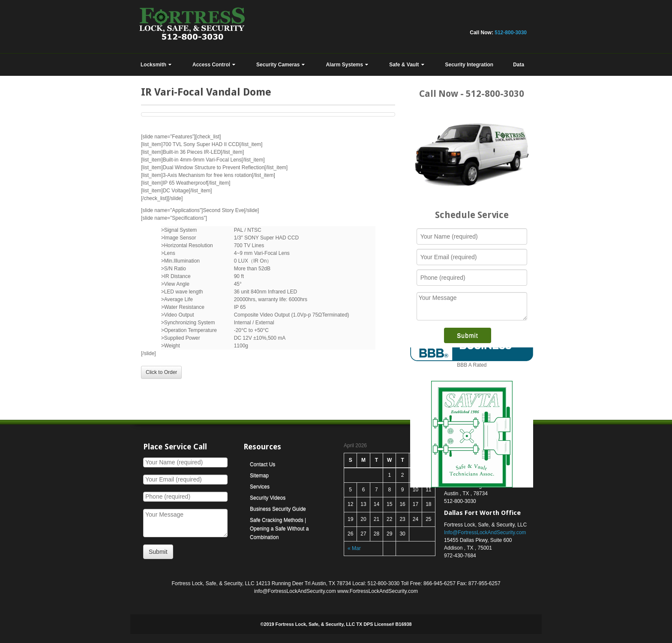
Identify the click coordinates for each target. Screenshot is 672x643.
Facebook (439, 21)
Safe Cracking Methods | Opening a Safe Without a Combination (279, 529)
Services (260, 487)
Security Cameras (281, 65)
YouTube (509, 21)
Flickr (451, 21)
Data (519, 65)
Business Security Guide (278, 509)
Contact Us (262, 464)
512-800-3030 (511, 33)
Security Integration (469, 65)
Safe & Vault (407, 65)
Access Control (215, 65)
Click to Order (161, 372)
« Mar (354, 548)
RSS (520, 21)
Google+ (462, 21)
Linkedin (474, 21)
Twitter (486, 21)
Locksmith (157, 65)
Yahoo (497, 21)
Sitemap (259, 476)
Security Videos (268, 498)
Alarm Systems (348, 65)
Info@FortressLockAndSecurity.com (485, 532)
